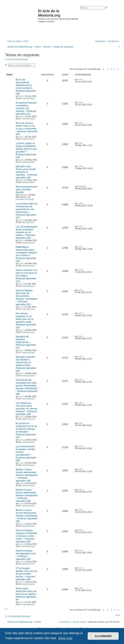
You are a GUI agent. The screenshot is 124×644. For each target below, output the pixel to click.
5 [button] (118, 69)
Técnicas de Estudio (25, 199)
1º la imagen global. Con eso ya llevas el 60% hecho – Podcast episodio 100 (27, 574)
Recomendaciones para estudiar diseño (27, 189)
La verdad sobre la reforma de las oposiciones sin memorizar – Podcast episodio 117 (27, 211)
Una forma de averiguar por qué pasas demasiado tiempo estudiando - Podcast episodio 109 (27, 387)
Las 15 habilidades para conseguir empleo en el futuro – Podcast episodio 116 (27, 232)
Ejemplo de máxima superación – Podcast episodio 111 (26, 342)
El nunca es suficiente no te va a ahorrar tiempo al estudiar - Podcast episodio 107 (26, 430)
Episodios (30, 98)
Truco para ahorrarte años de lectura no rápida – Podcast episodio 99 (27, 594)
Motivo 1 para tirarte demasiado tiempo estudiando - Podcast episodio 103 (27, 516)
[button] (121, 69)
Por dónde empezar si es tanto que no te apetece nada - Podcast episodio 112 (26, 320)
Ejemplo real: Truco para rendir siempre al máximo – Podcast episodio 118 (27, 172)
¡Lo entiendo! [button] (103, 636)
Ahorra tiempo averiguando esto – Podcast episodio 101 (26, 555)
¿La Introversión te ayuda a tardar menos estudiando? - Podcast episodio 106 (26, 453)
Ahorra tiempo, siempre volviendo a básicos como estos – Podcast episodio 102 (27, 536)
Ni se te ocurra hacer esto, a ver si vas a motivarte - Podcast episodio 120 (27, 129)
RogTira (23, 195)
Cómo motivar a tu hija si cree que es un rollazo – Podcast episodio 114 (27, 276)
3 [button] (111, 69)
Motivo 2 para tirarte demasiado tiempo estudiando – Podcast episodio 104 (27, 495)
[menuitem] (26, 41)
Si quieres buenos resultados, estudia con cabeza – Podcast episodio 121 (26, 108)
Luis (21, 96)
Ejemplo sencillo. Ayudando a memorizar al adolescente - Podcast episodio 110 (26, 364)
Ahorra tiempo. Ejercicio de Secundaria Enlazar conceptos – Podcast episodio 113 (27, 297)
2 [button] (108, 69)
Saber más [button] (65, 638)
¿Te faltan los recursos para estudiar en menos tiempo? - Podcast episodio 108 (27, 409)
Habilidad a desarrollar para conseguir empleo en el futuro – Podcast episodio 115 (26, 254)
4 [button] (115, 69)
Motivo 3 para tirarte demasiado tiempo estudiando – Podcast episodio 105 (27, 475)
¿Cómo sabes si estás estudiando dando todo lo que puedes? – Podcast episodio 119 (26, 150)
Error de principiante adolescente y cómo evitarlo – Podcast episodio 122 (26, 87)
